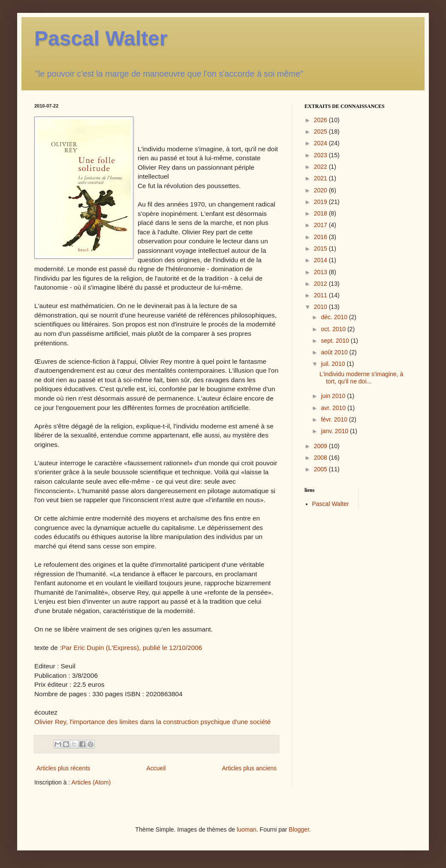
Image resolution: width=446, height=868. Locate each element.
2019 (321, 202)
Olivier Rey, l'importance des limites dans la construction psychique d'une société (152, 722)
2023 (321, 155)
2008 (321, 458)
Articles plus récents (63, 768)
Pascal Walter (101, 38)
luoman (247, 829)
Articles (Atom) (91, 782)
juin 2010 (334, 396)
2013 (321, 272)
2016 (321, 237)
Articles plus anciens (249, 768)
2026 (321, 120)
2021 (321, 178)
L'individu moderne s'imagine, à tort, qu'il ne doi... (361, 378)
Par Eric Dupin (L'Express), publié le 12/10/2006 (132, 648)
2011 (321, 295)
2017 (321, 225)
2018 (321, 213)
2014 (321, 260)
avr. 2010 (334, 408)
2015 (321, 248)
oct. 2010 (334, 329)
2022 (321, 167)
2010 (321, 307)
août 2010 (335, 352)
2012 (321, 284)
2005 (321, 469)
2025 (321, 132)
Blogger (299, 829)
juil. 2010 (334, 364)
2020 (321, 190)
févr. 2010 (335, 419)
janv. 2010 (335, 431)
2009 (321, 446)
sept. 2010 (336, 341)
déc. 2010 (335, 317)
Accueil (156, 768)
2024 (321, 143)
